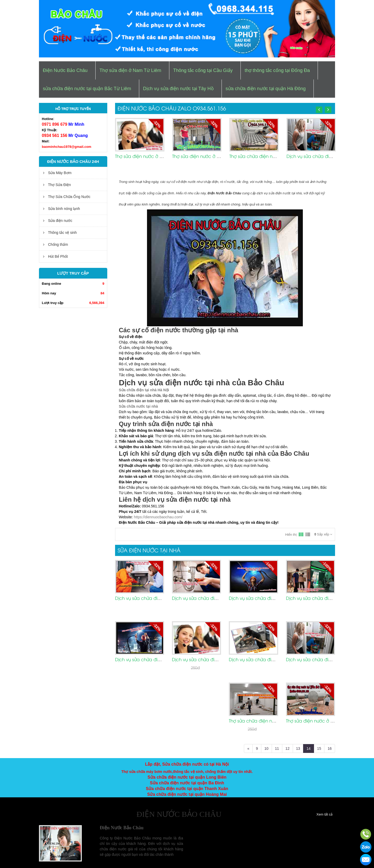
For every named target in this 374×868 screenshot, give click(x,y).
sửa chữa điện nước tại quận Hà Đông (266, 89)
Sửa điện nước (58, 221)
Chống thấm (56, 244)
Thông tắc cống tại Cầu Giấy (203, 70)
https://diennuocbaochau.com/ (158, 517)
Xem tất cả (324, 814)
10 (266, 748)
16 (330, 748)
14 (309, 748)
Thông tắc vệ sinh (60, 233)
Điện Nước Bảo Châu (65, 70)
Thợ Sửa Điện (57, 185)
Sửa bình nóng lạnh (62, 209)
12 (288, 748)
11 (277, 748)
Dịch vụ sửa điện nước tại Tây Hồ (178, 89)
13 (298, 748)
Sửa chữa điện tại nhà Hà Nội (144, 390)
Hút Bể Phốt (55, 256)
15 (319, 748)
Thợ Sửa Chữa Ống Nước (67, 197)
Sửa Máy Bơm (57, 173)
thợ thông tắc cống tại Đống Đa (277, 70)
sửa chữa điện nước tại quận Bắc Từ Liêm (87, 89)
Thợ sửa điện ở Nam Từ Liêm (130, 70)
